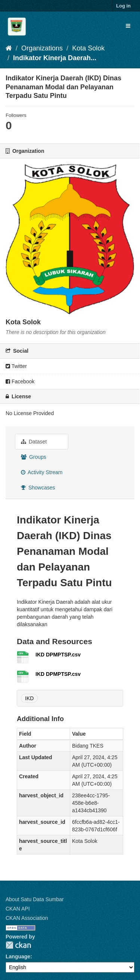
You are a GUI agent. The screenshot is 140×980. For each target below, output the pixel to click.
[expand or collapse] (128, 26)
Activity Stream (42, 472)
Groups (34, 457)
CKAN (18, 945)
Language (18, 956)
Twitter (16, 366)
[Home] (9, 48)
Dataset (34, 442)
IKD (29, 698)
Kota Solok (88, 48)
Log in (123, 6)
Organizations (42, 48)
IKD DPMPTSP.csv (58, 655)
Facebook (20, 381)
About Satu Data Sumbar (35, 899)
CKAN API (18, 909)
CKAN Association (27, 918)
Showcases (38, 488)
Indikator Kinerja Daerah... (55, 58)
